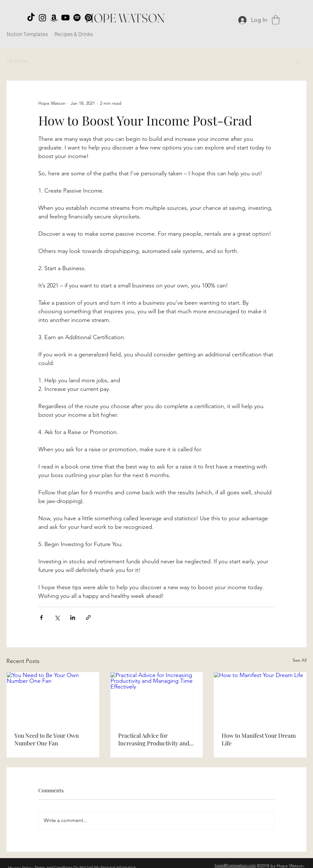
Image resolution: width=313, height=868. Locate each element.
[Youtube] (65, 18)
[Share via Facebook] (41, 617)
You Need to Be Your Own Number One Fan (47, 739)
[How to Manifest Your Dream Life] (260, 698)
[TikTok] (31, 18)
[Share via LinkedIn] (73, 617)
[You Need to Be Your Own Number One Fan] (53, 698)
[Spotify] (77, 18)
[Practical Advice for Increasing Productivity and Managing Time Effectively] (157, 698)
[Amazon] (54, 18)
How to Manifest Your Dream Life (259, 739)
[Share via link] (88, 617)
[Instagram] (42, 18)
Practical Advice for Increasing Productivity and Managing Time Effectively (154, 739)
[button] (276, 20)
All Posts (17, 61)
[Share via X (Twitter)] (57, 617)
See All (300, 660)
